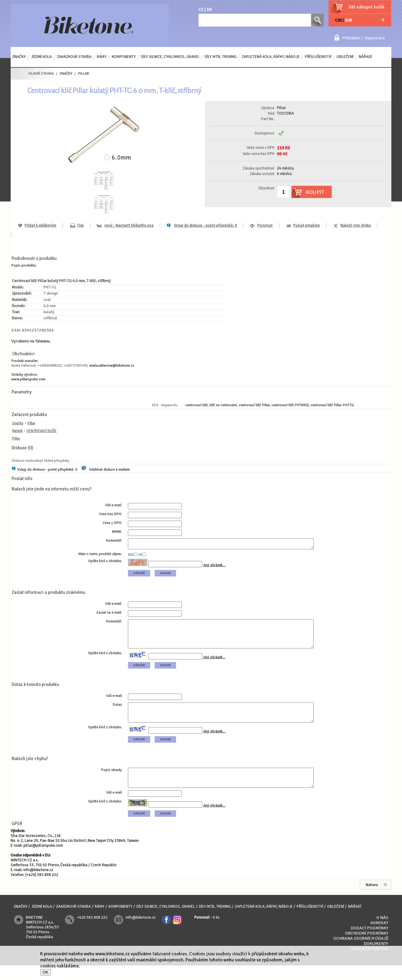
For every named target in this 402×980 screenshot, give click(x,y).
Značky (18, 423)
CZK (338, 20)
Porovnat (265, 225)
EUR (349, 20)
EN (209, 10)
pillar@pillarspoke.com (43, 860)
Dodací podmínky (369, 943)
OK (46, 972)
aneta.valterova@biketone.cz (112, 366)
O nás (382, 932)
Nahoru (372, 899)
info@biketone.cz (38, 885)
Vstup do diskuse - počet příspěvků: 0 (47, 470)
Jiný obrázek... (214, 567)
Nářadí (17, 431)
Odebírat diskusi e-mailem (109, 470)
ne (140, 556)
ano (131, 556)
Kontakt (379, 937)
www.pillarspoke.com (28, 379)
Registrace (375, 38)
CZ (201, 10)
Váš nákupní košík (367, 7)
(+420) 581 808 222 (42, 889)
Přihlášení (351, 38)
